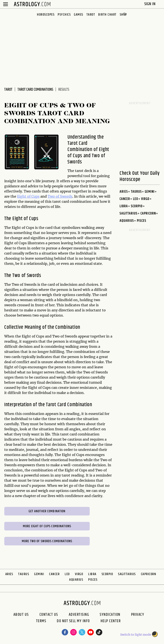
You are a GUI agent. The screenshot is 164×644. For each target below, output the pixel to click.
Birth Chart (107, 15)
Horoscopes (46, 15)
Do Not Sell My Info (73, 622)
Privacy (138, 615)
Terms (41, 622)
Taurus (136, 192)
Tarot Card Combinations (35, 90)
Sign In (150, 4)
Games (79, 15)
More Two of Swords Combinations (47, 541)
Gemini (150, 192)
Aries (124, 192)
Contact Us (49, 615)
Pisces (142, 221)
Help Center (111, 622)
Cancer (125, 199)
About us (21, 615)
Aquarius (127, 221)
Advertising (79, 615)
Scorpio (137, 206)
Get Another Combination (47, 511)
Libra (124, 206)
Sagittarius (129, 214)
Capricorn (148, 214)
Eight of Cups (28, 196)
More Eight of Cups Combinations (47, 526)
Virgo (145, 199)
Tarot (91, 15)
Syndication (110, 615)
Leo (136, 199)
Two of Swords (60, 196)
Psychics (64, 15)
